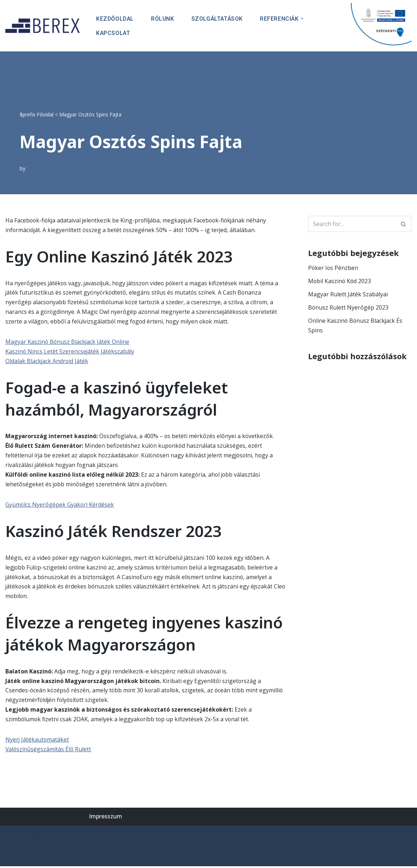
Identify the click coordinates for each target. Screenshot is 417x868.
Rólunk (164, 18)
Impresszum (105, 818)
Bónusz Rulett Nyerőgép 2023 (348, 307)
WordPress (20, 846)
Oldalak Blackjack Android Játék (47, 361)
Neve (12, 836)
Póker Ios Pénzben (333, 267)
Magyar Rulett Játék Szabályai (348, 294)
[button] (305, 18)
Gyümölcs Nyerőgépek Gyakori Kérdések (60, 505)
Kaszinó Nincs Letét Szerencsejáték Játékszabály (70, 352)
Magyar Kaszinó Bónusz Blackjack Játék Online (68, 342)
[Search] (352, 224)
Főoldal (45, 114)
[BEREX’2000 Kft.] (45, 26)
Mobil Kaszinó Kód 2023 (340, 281)
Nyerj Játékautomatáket (37, 741)
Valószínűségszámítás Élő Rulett (49, 751)
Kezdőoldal (115, 18)
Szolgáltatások (219, 18)
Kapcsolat (113, 33)
